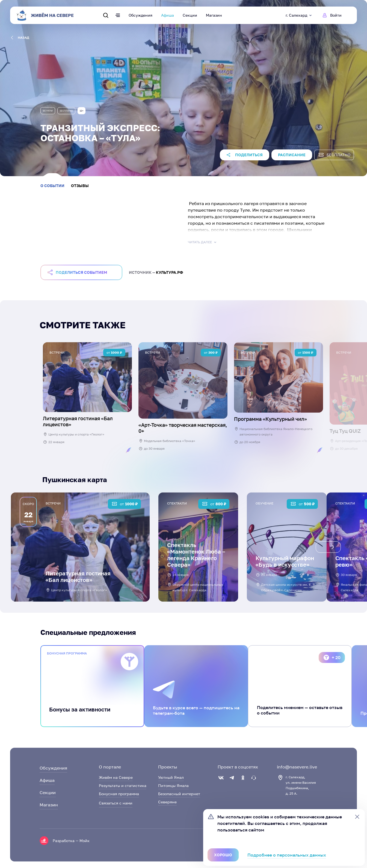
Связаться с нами (116, 803)
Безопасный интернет (179, 794)
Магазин (214, 15)
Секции (190, 15)
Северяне (167, 802)
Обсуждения (140, 15)
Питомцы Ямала (173, 786)
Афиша (168, 15)
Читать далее (203, 242)
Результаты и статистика (123, 786)
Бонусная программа (119, 794)
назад (20, 38)
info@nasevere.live (297, 767)
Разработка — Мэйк (71, 841)
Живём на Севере (116, 777)
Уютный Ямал (171, 777)
